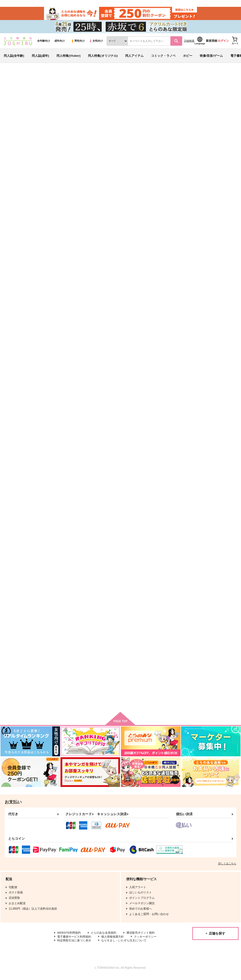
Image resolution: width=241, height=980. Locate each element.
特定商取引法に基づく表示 (74, 944)
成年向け (60, 43)
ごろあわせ (129, 100)
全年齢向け (44, 43)
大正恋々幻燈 (110, 335)
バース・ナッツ (205, 225)
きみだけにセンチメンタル (166, 445)
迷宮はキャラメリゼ (115, 665)
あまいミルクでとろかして (166, 335)
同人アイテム (134, 57)
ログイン (223, 43)
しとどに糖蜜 (110, 445)
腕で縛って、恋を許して (211, 335)
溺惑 (197, 445)
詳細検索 (189, 43)
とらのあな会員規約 (104, 936)
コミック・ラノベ (163, 57)
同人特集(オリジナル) (103, 57)
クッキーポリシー (145, 940)
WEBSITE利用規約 (69, 936)
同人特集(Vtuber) (68, 57)
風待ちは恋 (62, 335)
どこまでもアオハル (162, 555)
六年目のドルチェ (207, 555)
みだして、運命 (112, 555)
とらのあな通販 (12, 78)
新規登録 (212, 43)
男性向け (78, 43)
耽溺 (58, 445)
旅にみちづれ (155, 100)
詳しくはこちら (227, 867)
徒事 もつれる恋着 (68, 665)
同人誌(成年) (40, 57)
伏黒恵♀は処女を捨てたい (73, 555)
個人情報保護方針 (112, 940)
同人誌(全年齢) (14, 57)
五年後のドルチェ (160, 225)
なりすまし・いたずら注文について (124, 944)
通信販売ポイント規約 (141, 936)
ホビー (188, 57)
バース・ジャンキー (104, 100)
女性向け (96, 43)
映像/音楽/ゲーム (211, 57)
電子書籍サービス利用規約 (74, 940)
